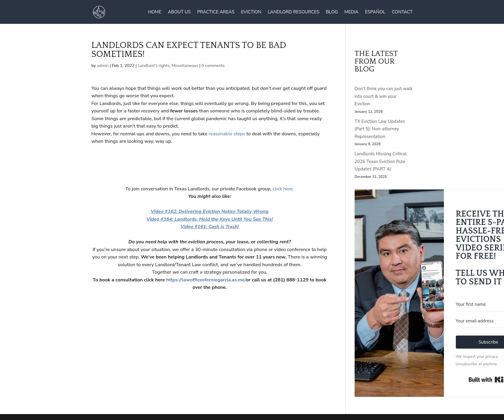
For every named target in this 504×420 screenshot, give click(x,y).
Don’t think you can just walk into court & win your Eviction (384, 96)
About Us (179, 12)
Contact (402, 12)
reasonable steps (227, 134)
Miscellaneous (185, 66)
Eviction (251, 12)
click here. (283, 189)
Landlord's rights (154, 66)
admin (103, 66)
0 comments (213, 66)
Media (352, 12)
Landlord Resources (294, 12)
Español (375, 12)
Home (155, 12)
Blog (332, 12)
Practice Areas (216, 12)
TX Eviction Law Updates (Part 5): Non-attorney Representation (380, 129)
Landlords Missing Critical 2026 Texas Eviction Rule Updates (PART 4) (381, 161)
